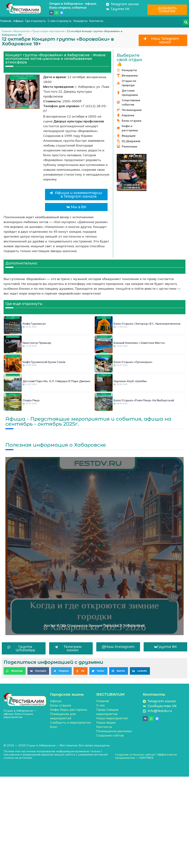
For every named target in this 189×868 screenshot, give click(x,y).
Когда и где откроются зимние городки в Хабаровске (94, 625)
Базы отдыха (61, 705)
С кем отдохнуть (60, 21)
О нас (101, 705)
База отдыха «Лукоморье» (133, 362)
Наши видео (106, 722)
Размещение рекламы (114, 731)
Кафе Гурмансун (34, 324)
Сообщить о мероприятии (70, 722)
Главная (6, 21)
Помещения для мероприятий (63, 716)
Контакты (96, 21)
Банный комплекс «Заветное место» (139, 343)
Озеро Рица (31, 400)
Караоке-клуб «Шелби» (130, 381)
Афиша (18, 21)
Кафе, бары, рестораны (69, 710)
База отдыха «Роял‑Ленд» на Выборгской (144, 400)
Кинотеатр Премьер (37, 343)
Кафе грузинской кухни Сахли (44, 362)
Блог (54, 727)
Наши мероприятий (112, 718)
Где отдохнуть (36, 21)
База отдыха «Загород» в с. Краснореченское (147, 324)
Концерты (80, 21)
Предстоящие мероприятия (48, 31)
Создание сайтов (110, 735)
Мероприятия (22, 31)
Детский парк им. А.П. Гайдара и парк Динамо (56, 381)
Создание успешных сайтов (135, 754)
